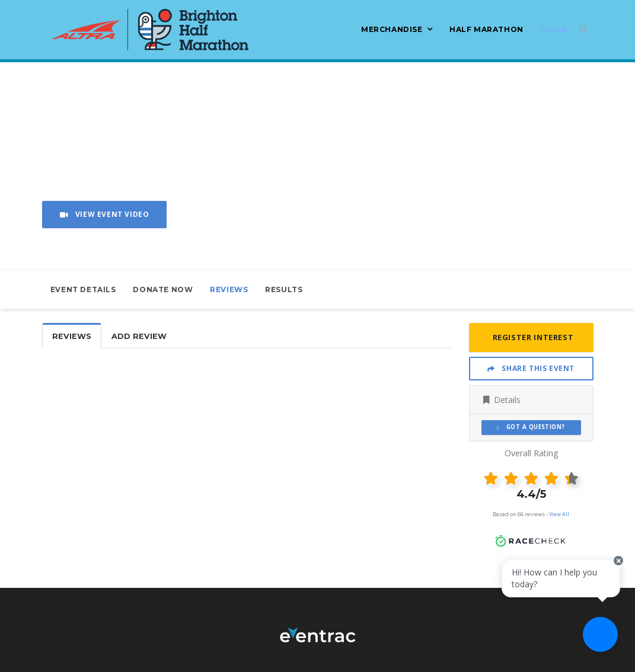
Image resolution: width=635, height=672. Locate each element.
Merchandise (392, 29)
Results (284, 289)
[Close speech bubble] (615, 570)
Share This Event (531, 368)
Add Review (139, 336)
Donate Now (163, 289)
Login (554, 29)
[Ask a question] (599, 636)
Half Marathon (486, 29)
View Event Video (105, 214)
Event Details (83, 289)
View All (559, 514)
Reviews (229, 289)
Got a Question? (531, 427)
